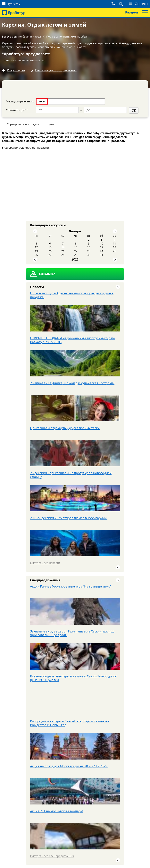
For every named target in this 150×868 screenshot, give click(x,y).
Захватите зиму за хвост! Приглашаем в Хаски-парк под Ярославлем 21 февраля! (72, 632)
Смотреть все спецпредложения (52, 855)
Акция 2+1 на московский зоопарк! (57, 810)
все (42, 101)
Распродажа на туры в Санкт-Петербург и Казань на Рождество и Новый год (70, 722)
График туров (16, 70)
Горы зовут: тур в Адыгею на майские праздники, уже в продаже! (72, 295)
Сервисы (141, 4)
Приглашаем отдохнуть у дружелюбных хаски (65, 427)
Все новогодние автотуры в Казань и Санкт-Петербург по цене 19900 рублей (74, 677)
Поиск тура (117, 4)
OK (80, 110)
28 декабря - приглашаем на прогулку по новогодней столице (71, 474)
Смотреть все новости (45, 562)
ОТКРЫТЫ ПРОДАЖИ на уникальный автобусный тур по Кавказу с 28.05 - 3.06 (73, 339)
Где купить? (47, 273)
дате (36, 124)
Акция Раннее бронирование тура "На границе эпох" (70, 586)
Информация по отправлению (57, 70)
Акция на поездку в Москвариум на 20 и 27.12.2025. (69, 765)
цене (51, 124)
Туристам (14, 4)
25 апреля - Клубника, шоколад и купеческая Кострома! (72, 382)
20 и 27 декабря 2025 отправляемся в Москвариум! (69, 517)
